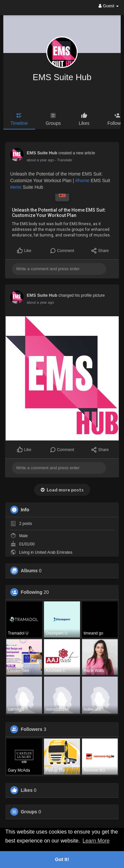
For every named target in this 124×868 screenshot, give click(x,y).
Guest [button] (109, 6)
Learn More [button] (96, 841)
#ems (16, 187)
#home (83, 180)
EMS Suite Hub (62, 77)
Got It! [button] (62, 859)
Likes (27, 790)
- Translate (54, 160)
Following (32, 592)
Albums (29, 571)
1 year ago (35, 160)
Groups (29, 812)
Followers (32, 729)
